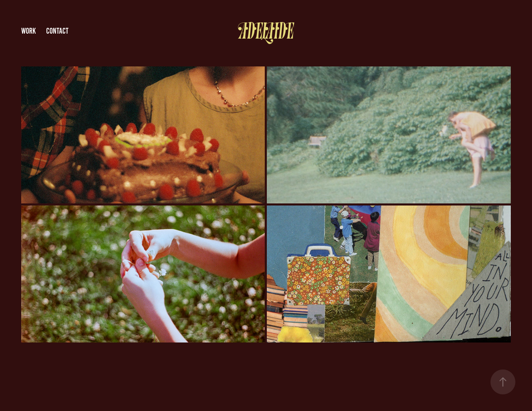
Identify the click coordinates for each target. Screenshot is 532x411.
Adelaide (266, 31)
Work (28, 31)
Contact (57, 31)
